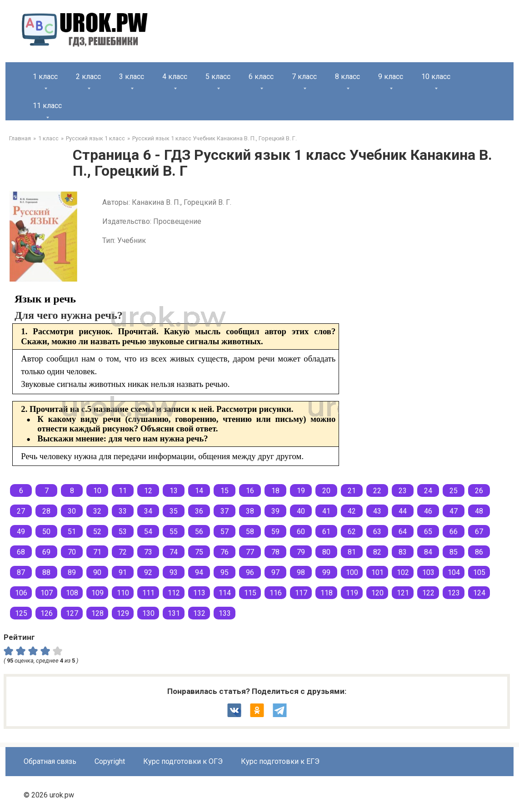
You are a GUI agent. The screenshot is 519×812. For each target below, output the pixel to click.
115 (250, 593)
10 (97, 491)
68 (21, 552)
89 (72, 572)
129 (123, 613)
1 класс (45, 77)
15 (225, 491)
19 (301, 491)
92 (148, 572)
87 (21, 572)
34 (148, 511)
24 (428, 491)
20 (326, 491)
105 (479, 572)
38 (250, 511)
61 (326, 532)
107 (47, 593)
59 (275, 532)
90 (97, 572)
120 (377, 593)
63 (377, 532)
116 (276, 593)
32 (97, 511)
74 (174, 552)
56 (199, 532)
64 (403, 532)
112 (174, 593)
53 (123, 532)
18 (275, 491)
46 (428, 511)
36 (199, 511)
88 (46, 572)
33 (123, 511)
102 (403, 572)
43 (377, 511)
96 (250, 572)
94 (199, 572)
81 (352, 552)
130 (148, 613)
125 (21, 613)
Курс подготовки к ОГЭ (183, 761)
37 (225, 511)
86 (479, 552)
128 (97, 613)
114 (225, 593)
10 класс (436, 77)
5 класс (218, 77)
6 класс (261, 77)
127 (72, 613)
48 (479, 511)
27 (21, 511)
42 (352, 511)
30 (72, 511)
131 (174, 613)
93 (174, 572)
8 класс (347, 77)
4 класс (175, 77)
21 (352, 491)
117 (301, 593)
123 (454, 593)
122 (428, 593)
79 (301, 552)
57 (225, 532)
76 (225, 552)
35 (174, 511)
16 (250, 491)
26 (479, 491)
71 (97, 552)
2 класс (88, 77)
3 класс (132, 77)
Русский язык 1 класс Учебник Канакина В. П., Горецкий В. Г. (215, 138)
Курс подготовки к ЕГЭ (280, 761)
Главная (20, 138)
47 (454, 511)
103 (428, 572)
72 (123, 552)
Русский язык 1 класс (95, 138)
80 (326, 552)
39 (275, 511)
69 (46, 552)
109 (97, 593)
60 (301, 532)
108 (72, 593)
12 (148, 491)
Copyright (110, 761)
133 (225, 613)
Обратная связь (50, 761)
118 (327, 593)
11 (123, 491)
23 (403, 491)
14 (199, 491)
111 (148, 593)
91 (123, 572)
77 (250, 552)
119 (352, 593)
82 (377, 552)
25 (454, 491)
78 (275, 552)
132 (199, 613)
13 (174, 491)
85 (454, 552)
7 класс (304, 77)
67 (479, 532)
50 (46, 532)
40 (301, 511)
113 (199, 593)
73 (148, 552)
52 (97, 532)
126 (47, 613)
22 (377, 491)
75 (199, 552)
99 (326, 572)
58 (250, 532)
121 (403, 593)
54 (148, 532)
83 (403, 552)
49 (21, 532)
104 (454, 572)
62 (352, 532)
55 (174, 532)
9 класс (391, 77)
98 (301, 572)
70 (72, 552)
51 (72, 532)
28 (46, 511)
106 (21, 593)
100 (352, 572)
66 (454, 532)
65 (428, 532)
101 (377, 572)
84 (428, 552)
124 (479, 593)
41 (326, 511)
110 (123, 593)
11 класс (47, 106)
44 (403, 511)
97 (275, 572)
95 (225, 572)
